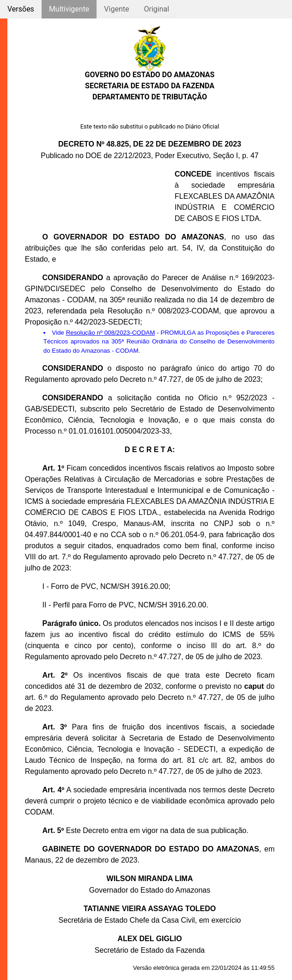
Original (156, 9)
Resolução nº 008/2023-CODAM (111, 333)
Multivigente (69, 9)
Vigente (116, 9)
